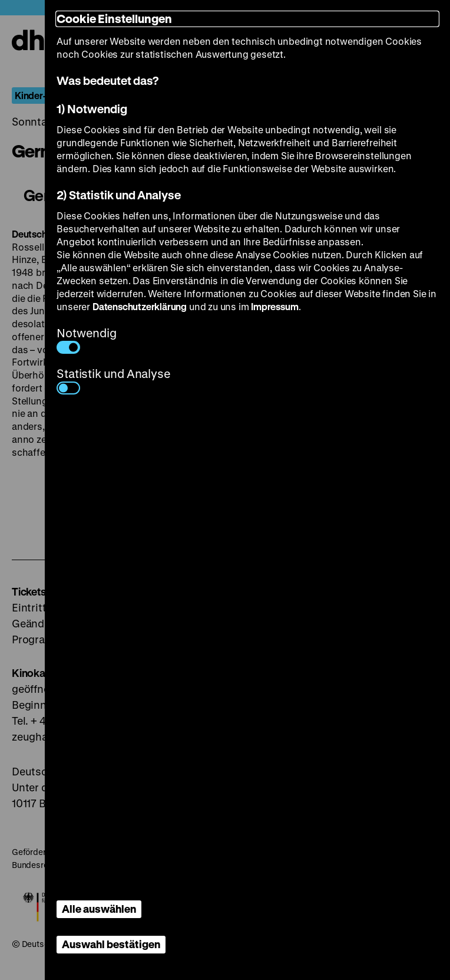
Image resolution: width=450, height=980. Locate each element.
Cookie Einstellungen (114, 19)
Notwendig (86, 339)
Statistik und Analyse (113, 380)
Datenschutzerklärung (140, 306)
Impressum (274, 306)
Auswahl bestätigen (111, 944)
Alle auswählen (99, 909)
